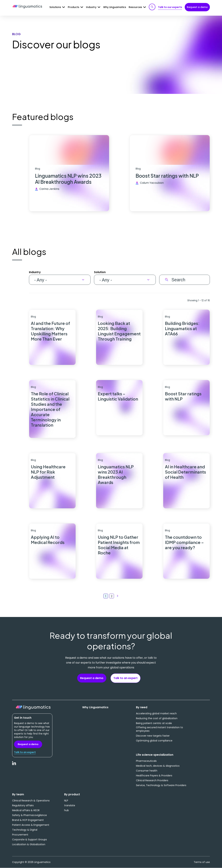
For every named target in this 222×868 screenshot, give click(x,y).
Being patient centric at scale (154, 723)
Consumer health (147, 771)
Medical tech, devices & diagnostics (158, 766)
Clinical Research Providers (152, 780)
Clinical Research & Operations (31, 801)
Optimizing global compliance (154, 741)
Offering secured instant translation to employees (159, 729)
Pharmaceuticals (146, 761)
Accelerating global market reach (156, 713)
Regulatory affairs (23, 805)
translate (70, 805)
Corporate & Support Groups (29, 839)
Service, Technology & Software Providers (161, 785)
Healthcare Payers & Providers (154, 776)
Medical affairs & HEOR (26, 810)
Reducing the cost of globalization (157, 718)
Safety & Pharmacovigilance (29, 815)
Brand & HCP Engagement (28, 820)
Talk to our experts (170, 7)
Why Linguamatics (115, 7)
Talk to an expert (125, 678)
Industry (35, 272)
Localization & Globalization (29, 844)
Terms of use (202, 862)
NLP (66, 801)
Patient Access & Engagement (31, 825)
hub (67, 810)
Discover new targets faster (153, 736)
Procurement (20, 835)
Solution (100, 272)
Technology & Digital (25, 830)
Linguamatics (27, 7)
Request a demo (197, 7)
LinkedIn (14, 765)
